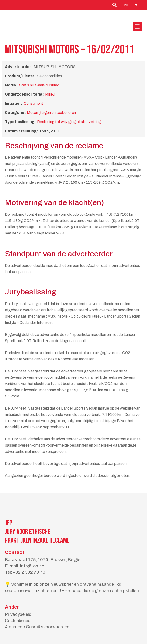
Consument (33, 103)
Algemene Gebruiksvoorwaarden (37, 627)
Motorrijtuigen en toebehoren (51, 113)
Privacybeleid (18, 614)
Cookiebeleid (18, 621)
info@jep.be (32, 566)
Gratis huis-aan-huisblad (39, 85)
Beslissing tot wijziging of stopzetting (69, 122)
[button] (137, 26)
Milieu (50, 94)
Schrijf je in (22, 584)
